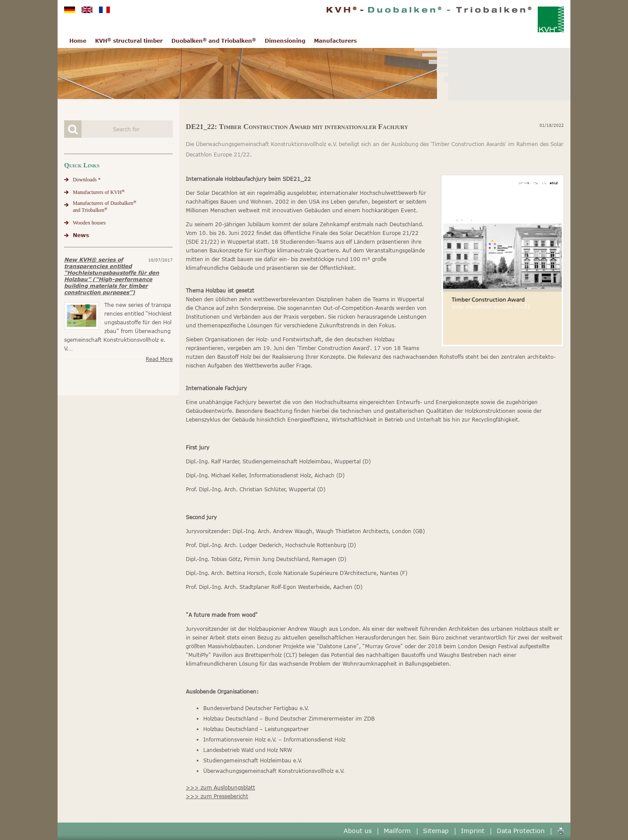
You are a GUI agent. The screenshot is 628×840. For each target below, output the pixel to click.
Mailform (397, 831)
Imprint (473, 831)
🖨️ (561, 831)
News (81, 235)
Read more (159, 359)
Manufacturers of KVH (99, 192)
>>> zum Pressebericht (217, 796)
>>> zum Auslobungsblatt (220, 787)
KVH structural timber (129, 41)
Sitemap (436, 831)
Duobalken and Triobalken (214, 41)
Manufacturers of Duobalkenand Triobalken (104, 206)
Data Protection (521, 831)
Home (78, 41)
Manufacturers (335, 41)
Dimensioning (285, 41)
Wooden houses (89, 223)
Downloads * (87, 180)
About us (358, 831)
